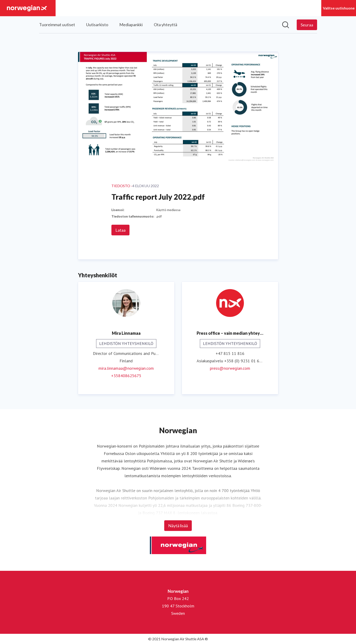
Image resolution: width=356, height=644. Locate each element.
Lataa (120, 230)
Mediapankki (131, 25)
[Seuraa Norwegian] (307, 25)
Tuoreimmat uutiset (57, 25)
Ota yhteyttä (165, 25)
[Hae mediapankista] (286, 25)
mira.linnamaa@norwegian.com (126, 368)
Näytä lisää (178, 526)
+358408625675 (126, 376)
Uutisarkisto (97, 25)
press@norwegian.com (230, 368)
